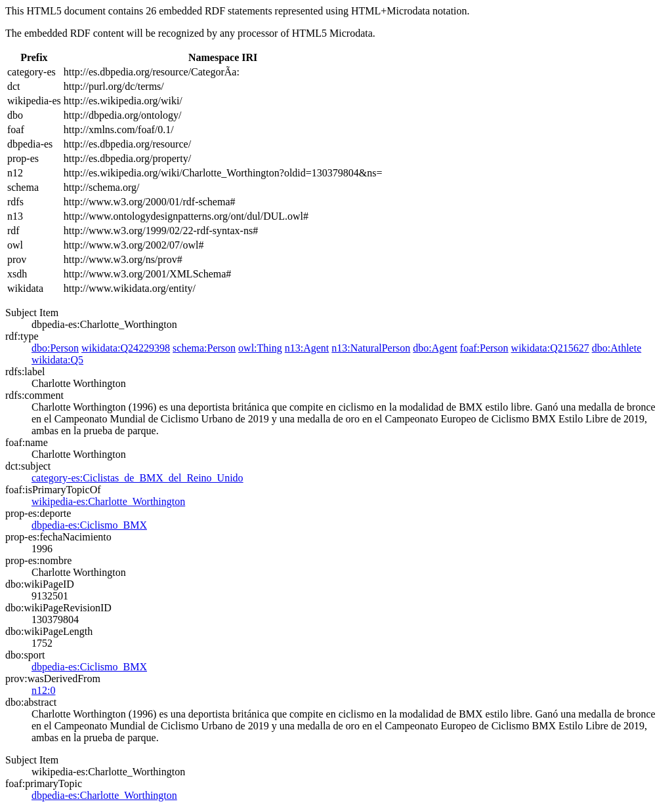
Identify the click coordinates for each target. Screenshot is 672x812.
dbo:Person (55, 348)
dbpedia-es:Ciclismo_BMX (89, 525)
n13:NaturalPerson (371, 348)
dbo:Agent (435, 348)
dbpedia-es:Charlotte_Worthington (104, 795)
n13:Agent (307, 348)
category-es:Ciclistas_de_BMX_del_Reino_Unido (137, 478)
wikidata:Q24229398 (126, 348)
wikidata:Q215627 (550, 348)
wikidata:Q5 (57, 360)
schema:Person (204, 348)
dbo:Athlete (617, 348)
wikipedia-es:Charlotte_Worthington (108, 501)
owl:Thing (260, 348)
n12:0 (43, 690)
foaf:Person (484, 348)
